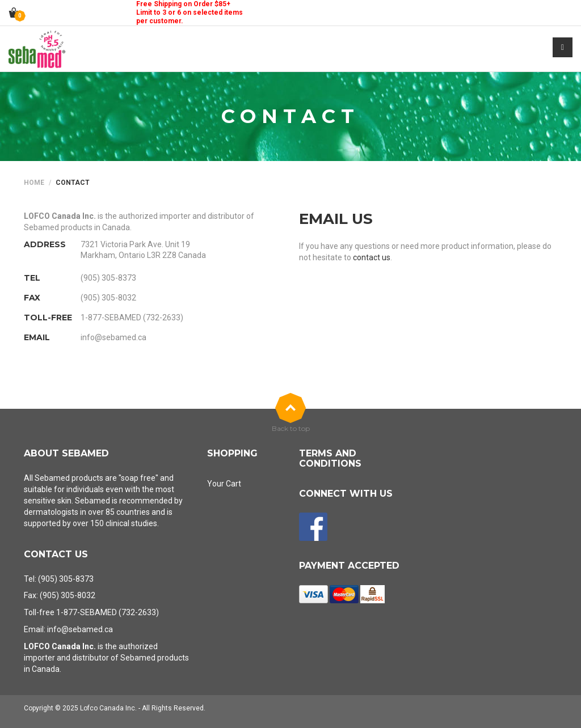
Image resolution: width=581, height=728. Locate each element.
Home (34, 183)
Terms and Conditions (330, 458)
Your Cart (224, 484)
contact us (372, 257)
